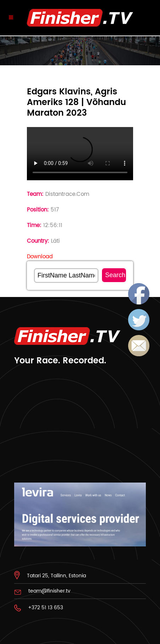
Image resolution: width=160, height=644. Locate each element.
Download (40, 257)
